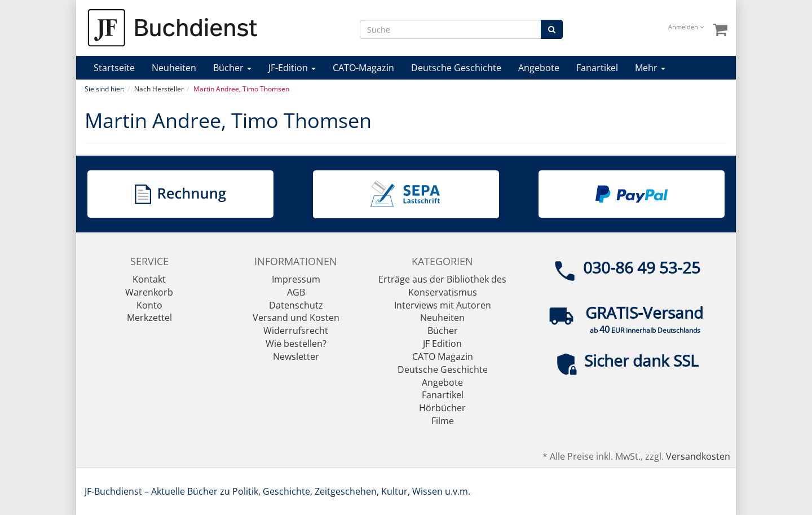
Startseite (114, 68)
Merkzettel (149, 318)
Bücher (232, 68)
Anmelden (686, 27)
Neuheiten (174, 68)
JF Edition (442, 344)
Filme (443, 421)
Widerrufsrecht (296, 331)
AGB (296, 292)
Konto (149, 305)
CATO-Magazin (363, 68)
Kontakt (149, 279)
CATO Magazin (443, 356)
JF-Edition (292, 68)
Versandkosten (698, 456)
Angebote (539, 68)
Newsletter (296, 356)
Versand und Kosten (296, 318)
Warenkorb (149, 292)
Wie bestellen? (296, 344)
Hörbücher (442, 408)
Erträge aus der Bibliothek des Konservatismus (442, 286)
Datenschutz (296, 305)
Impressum (296, 279)
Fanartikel (597, 68)
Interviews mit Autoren (443, 305)
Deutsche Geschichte (456, 68)
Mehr (650, 68)
